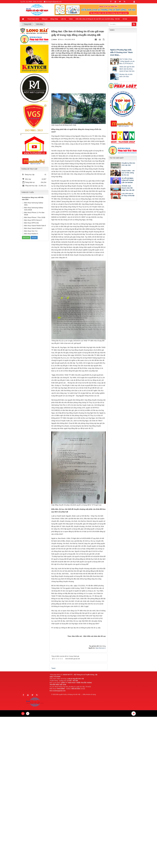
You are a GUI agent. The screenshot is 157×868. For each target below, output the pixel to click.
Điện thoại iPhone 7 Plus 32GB (34, 218)
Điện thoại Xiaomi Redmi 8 (32, 228)
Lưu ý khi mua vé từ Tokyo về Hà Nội (128, 195)
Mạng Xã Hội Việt (75, 694)
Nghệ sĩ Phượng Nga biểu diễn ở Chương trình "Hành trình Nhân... (121, 52)
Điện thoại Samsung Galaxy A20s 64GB (32, 209)
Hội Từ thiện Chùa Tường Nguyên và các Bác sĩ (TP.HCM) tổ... (127, 61)
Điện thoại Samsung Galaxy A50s (32, 204)
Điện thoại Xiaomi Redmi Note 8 (34, 226)
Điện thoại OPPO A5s (30, 223)
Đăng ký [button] (45, 19)
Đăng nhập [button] (54, 19)
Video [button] (71, 19)
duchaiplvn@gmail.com (54, 2)
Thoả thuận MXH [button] (33, 19)
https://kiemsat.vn (101, 648)
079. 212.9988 (27, 2)
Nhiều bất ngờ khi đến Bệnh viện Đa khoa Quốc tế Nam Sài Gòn (127, 69)
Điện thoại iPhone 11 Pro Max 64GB (33, 214)
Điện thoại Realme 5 (30, 234)
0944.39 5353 (38, 2)
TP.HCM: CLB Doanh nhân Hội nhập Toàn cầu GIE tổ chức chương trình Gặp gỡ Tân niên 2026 (122, 190)
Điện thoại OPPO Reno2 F (32, 220)
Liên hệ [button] (63, 19)
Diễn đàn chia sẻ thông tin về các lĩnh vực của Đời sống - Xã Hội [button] (98, 19)
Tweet (53, 668)
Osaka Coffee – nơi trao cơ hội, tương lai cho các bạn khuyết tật (128, 174)
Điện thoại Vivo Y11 (30, 231)
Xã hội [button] (125, 19)
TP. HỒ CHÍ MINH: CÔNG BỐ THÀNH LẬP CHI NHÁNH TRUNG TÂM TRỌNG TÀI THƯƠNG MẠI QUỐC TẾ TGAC (122, 184)
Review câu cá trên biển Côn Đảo (126, 75)
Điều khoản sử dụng (89, 694)
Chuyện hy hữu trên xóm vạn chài (128, 164)
